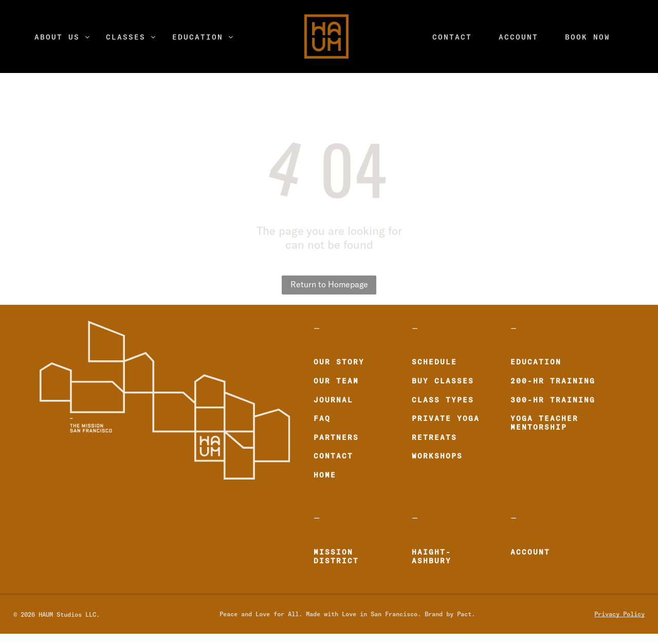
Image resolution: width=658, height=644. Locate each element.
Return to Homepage (329, 285)
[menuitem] (62, 36)
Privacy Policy (619, 614)
